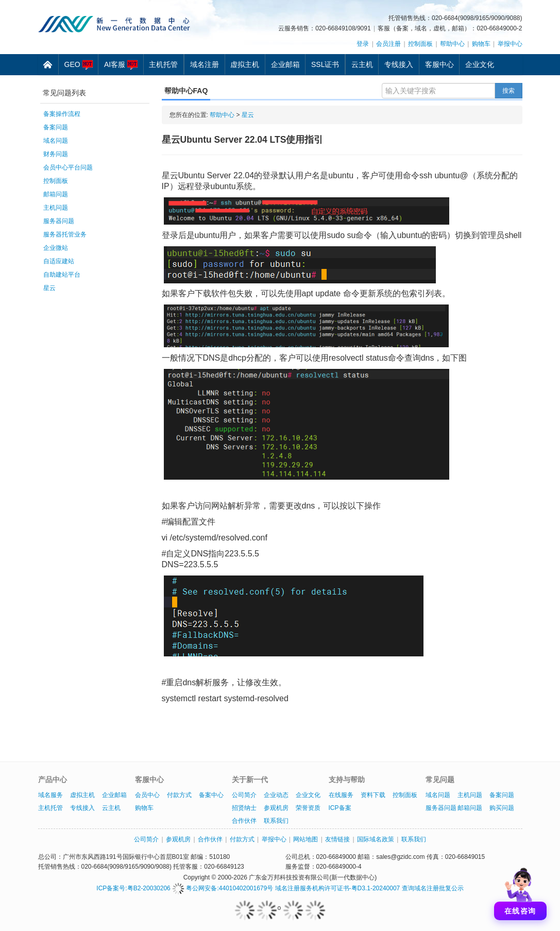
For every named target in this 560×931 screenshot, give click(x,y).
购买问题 (502, 808)
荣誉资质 (308, 808)
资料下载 (373, 795)
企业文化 (480, 64)
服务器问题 (59, 221)
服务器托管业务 (65, 234)
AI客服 (121, 65)
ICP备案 (340, 808)
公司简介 (244, 795)
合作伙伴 (244, 821)
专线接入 (399, 64)
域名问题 (56, 141)
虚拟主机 (245, 64)
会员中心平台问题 (68, 167)
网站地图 (306, 839)
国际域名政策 (376, 839)
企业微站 (56, 248)
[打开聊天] (520, 891)
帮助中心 (452, 44)
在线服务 (341, 795)
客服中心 (439, 64)
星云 (49, 288)
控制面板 (420, 44)
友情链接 (337, 839)
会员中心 (147, 795)
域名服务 (50, 795)
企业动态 (276, 795)
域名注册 (205, 64)
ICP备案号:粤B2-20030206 (133, 888)
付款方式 (179, 795)
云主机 (362, 64)
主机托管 (163, 64)
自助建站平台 (62, 275)
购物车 (481, 44)
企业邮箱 (285, 64)
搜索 (508, 91)
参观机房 (276, 808)
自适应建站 (59, 261)
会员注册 (388, 44)
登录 (363, 44)
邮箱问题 (56, 194)
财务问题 (56, 154)
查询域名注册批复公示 (433, 888)
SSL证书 (325, 64)
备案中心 (211, 795)
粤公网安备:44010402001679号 (223, 888)
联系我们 (276, 821)
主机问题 (56, 208)
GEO (79, 65)
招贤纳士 (244, 808)
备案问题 (56, 127)
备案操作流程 (62, 114)
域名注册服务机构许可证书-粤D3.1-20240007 (338, 888)
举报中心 (510, 44)
